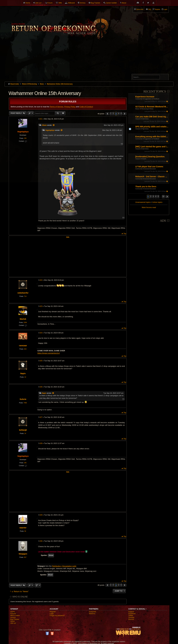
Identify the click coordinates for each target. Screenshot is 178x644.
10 (25, 377)
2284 (25, 322)
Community (139, 99)
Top (125, 234)
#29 (41, 515)
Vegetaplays (23, 132)
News (152, 109)
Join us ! (39, 3)
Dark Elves (145, 119)
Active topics (157, 202)
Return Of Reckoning (142, 109)
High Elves (145, 129)
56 (25, 531)
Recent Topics (155, 91)
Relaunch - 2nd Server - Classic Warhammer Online (152, 177)
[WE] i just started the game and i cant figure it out (152, 147)
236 (25, 138)
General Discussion (150, 169)
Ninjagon (23, 554)
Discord (131, 619)
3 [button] (153, 197)
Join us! (13, 623)
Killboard (71, 3)
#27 (41, 417)
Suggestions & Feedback (152, 99)
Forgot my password (57, 616)
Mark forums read (149, 207)
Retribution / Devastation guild (64, 566)
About (124, 3)
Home (28, 3)
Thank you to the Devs (146, 187)
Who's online (15, 616)
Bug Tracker (95, 3)
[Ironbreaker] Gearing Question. (150, 157)
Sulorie (23, 399)
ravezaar (23, 346)
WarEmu (92, 614)
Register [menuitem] (158, 9)
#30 (41, 541)
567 (25, 557)
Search (165, 78)
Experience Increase (145, 97)
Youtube (131, 617)
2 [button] (151, 197)
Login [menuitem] (165, 9)
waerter (23, 528)
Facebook (132, 614)
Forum (50, 3)
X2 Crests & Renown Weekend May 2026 (152, 107)
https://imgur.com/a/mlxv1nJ (49, 353)
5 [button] (158, 197)
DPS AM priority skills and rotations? (152, 127)
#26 (41, 387)
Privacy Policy (70, 107)
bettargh (23, 430)
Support (131, 612)
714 (25, 296)
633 (25, 349)
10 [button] (163, 197)
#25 (41, 361)
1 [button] (111, 114)
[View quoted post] (54, 125)
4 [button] (156, 197)
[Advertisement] (89, 61)
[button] (167, 197)
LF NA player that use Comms (149, 167)
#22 (41, 280)
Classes (138, 119)
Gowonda (92, 612)
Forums (13, 614)
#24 (41, 333)
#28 (41, 443)
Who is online (20, 597)
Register (53, 612)
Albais (44, 125)
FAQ (150, 9)
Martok (23, 319)
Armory (83, 3)
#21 (41, 119)
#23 (41, 306)
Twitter (131, 616)
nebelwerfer (23, 293)
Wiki (60, 3)
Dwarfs (144, 159)
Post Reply (17, 113)
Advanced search (141, 73)
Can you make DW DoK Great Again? (152, 117)
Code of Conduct (86, 107)
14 (25, 433)
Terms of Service (57, 107)
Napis (23, 373)
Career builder (111, 3)
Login (52, 614)
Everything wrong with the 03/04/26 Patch (152, 137)
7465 (25, 403)
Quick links (140, 9)
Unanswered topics (143, 202)
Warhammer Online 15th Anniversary (60, 84)
